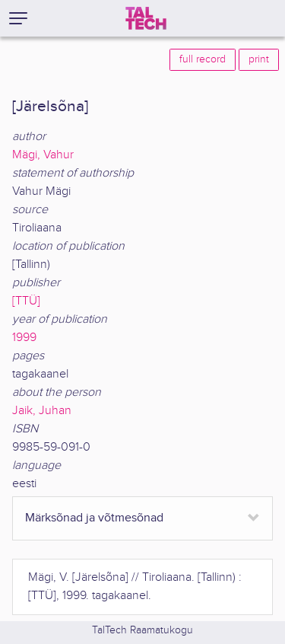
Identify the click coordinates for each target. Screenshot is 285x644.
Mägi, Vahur (43, 155)
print (259, 59)
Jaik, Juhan (42, 411)
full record (203, 59)
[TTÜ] (26, 301)
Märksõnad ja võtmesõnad (94, 518)
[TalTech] (146, 18)
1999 (24, 338)
